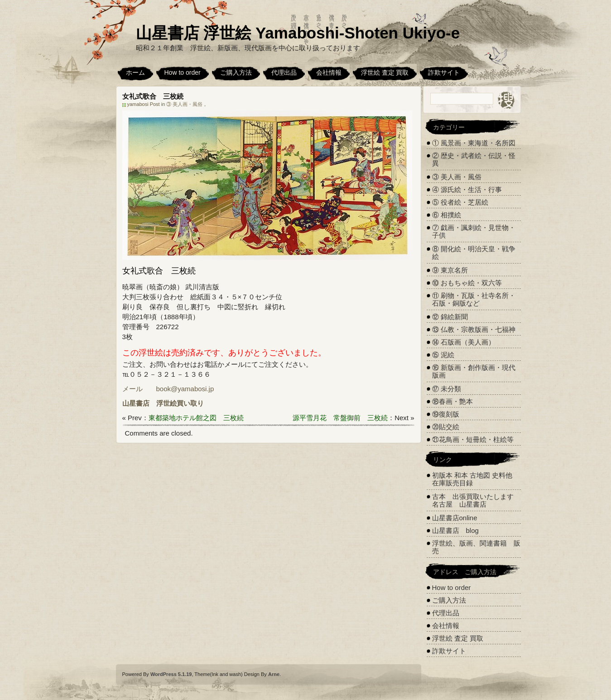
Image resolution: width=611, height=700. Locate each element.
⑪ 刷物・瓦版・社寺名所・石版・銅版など (474, 299)
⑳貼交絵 (446, 427)
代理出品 (284, 72)
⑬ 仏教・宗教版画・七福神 (474, 329)
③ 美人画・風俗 (184, 104)
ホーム (135, 72)
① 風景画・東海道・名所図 (474, 143)
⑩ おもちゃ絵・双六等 (467, 283)
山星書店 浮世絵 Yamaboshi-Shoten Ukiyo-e (298, 33)
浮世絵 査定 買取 (385, 72)
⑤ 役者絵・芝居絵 (460, 202)
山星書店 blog (455, 530)
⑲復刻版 (446, 414)
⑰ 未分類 (447, 389)
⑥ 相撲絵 (447, 215)
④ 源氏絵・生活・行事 (467, 189)
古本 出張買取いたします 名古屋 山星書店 (476, 500)
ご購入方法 (236, 72)
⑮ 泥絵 (443, 355)
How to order (183, 72)
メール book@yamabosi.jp (168, 389)
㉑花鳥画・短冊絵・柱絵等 (473, 439)
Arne (274, 674)
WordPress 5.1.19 (171, 674)
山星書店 (136, 403)
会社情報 (329, 72)
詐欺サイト (444, 72)
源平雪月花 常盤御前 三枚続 (340, 418)
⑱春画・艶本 (452, 401)
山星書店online (455, 518)
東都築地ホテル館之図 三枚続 (196, 418)
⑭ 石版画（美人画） (464, 342)
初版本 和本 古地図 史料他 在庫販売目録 (472, 479)
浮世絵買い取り (180, 403)
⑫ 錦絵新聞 (450, 317)
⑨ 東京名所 (450, 270)
